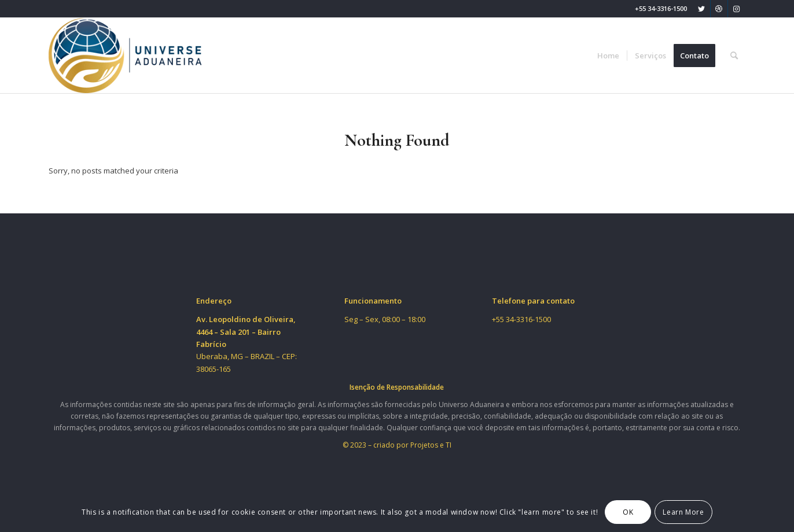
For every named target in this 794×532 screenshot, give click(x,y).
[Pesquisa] (734, 56)
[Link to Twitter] (702, 9)
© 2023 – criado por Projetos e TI (397, 445)
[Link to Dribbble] (719, 9)
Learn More (683, 512)
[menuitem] (608, 56)
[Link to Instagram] (737, 9)
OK (628, 512)
